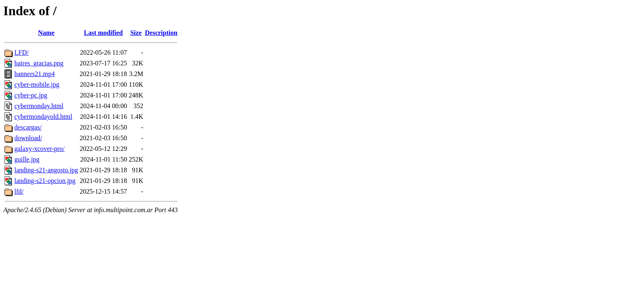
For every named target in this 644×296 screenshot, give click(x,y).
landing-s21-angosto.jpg (46, 170)
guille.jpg (27, 159)
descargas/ (28, 127)
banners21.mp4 (34, 74)
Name (46, 33)
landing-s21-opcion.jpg (45, 181)
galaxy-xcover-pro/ (39, 149)
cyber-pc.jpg (31, 95)
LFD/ (22, 52)
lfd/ (19, 191)
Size (136, 33)
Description (161, 33)
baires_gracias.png (39, 63)
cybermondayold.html (43, 117)
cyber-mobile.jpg (37, 84)
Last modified (103, 33)
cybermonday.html (39, 106)
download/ (28, 138)
